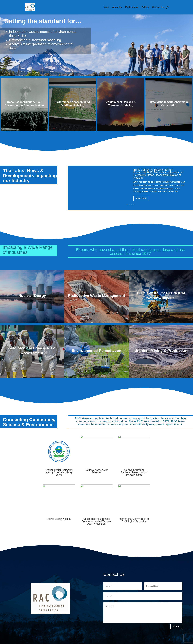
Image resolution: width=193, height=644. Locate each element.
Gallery (145, 7)
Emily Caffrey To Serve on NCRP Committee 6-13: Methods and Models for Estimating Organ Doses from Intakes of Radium (158, 175)
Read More (141, 200)
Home (106, 7)
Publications (132, 7)
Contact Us (158, 7)
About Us (117, 7)
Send (176, 626)
